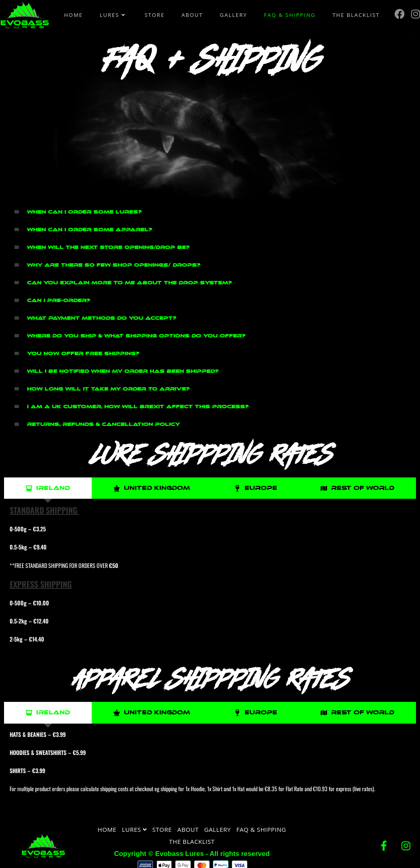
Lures (134, 829)
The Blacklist (192, 841)
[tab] (48, 488)
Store (162, 829)
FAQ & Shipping (261, 829)
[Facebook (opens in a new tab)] (400, 14)
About (188, 829)
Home (107, 829)
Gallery (218, 829)
